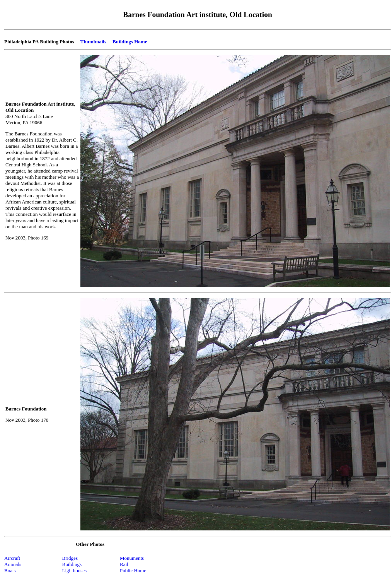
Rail (124, 564)
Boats (10, 570)
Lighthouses (75, 570)
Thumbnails (93, 42)
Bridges (70, 558)
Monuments (132, 558)
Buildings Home (130, 42)
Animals (13, 564)
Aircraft (12, 558)
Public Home (133, 570)
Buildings (72, 564)
